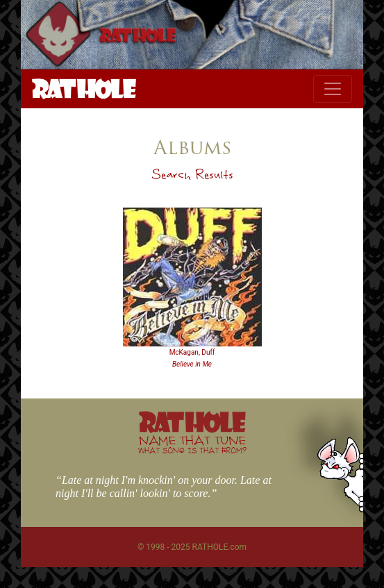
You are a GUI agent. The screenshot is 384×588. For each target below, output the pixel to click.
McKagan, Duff (192, 352)
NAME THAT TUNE (192, 444)
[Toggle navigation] (333, 89)
